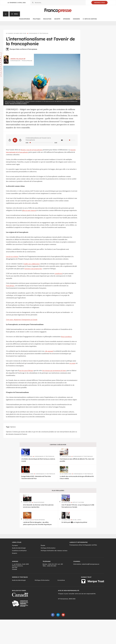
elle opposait (49, 351)
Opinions (67, 19)
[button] (15, 14)
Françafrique (10, 286)
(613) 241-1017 (53, 564)
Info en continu (90, 19)
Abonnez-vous (99, 3)
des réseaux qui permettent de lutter (54, 371)
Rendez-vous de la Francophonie (32, 150)
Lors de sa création (12, 256)
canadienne (58, 273)
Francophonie (25, 19)
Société (57, 19)
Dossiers (76, 19)
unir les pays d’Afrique (26, 371)
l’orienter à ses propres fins (33, 269)
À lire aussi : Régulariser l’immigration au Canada (22, 320)
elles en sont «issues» (29, 210)
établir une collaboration (32, 264)
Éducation (47, 19)
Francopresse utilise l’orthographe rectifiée (83, 545)
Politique (37, 19)
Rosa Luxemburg (66, 337)
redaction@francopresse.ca (91, 564)
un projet (72, 363)
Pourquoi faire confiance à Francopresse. (23, 49)
